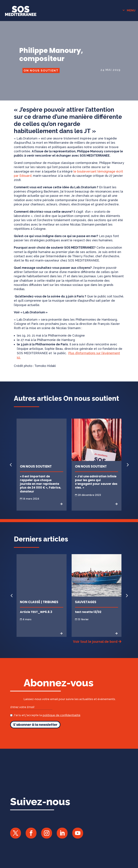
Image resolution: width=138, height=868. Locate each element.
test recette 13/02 (88, 612)
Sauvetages (86, 602)
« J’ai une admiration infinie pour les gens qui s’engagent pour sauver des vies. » (96, 482)
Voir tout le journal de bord (95, 642)
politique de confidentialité (61, 715)
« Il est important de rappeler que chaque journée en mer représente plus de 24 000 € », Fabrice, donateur (41, 484)
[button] (127, 465)
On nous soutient (41, 70)
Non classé (30, 602)
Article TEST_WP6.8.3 (36, 612)
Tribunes (51, 602)
